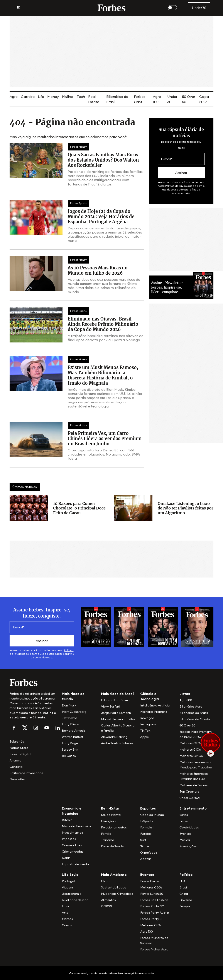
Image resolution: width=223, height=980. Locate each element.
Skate (144, 846)
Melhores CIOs (190, 750)
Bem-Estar (110, 808)
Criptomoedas (73, 851)
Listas (185, 694)
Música (185, 840)
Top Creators (189, 791)
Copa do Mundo (152, 815)
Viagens (68, 887)
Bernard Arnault (73, 731)
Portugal (68, 881)
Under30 (199, 8)
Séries (184, 815)
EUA (182, 881)
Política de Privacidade (180, 186)
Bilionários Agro (191, 706)
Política (186, 875)
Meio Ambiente (114, 875)
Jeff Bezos (70, 718)
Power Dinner (150, 881)
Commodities (72, 845)
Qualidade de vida (75, 900)
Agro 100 (186, 700)
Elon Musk (69, 705)
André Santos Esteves (117, 743)
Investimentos (72, 833)
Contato (16, 767)
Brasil (183, 887)
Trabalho (108, 840)
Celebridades (189, 827)
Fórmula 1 (147, 827)
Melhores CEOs (191, 743)
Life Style (70, 875)
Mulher (68, 97)
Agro (14, 97)
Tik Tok (145, 731)
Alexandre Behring (114, 737)
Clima (105, 881)
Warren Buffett (72, 737)
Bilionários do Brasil (194, 713)
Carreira (28, 97)
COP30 (106, 906)
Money (53, 97)
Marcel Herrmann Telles (118, 719)
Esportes (148, 808)
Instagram (148, 724)
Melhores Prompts (154, 712)
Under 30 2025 (190, 798)
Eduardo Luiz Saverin (116, 700)
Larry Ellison (70, 724)
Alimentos (108, 900)
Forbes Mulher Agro (154, 949)
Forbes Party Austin (155, 913)
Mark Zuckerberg (74, 712)
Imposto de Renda (75, 864)
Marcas (67, 919)
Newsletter (17, 779)
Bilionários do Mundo (195, 719)
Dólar (66, 858)
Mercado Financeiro (76, 826)
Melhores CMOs (191, 756)
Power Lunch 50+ (153, 894)
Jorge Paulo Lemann (116, 713)
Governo (186, 900)
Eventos (185, 834)
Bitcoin (67, 820)
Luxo (65, 906)
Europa (185, 906)
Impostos (69, 839)
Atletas (146, 859)
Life (41, 97)
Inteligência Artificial (155, 705)
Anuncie (15, 760)
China (184, 894)
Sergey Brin (70, 750)
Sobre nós (17, 741)
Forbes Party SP (152, 919)
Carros (67, 925)
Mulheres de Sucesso (194, 785)
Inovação (147, 718)
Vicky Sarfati (111, 706)
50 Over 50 (187, 725)
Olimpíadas (149, 853)
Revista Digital (20, 754)
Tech (81, 97)
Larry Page (70, 743)
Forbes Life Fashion (154, 900)
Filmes (184, 821)
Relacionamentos (114, 827)
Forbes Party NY (152, 906)
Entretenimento (193, 808)
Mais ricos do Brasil (118, 694)
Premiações (188, 846)
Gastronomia (72, 894)
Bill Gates (69, 756)
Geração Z (109, 821)
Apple (144, 737)
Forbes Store (19, 748)
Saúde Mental (111, 815)
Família (106, 834)
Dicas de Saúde (112, 846)
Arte (65, 913)
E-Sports (147, 821)
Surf (143, 840)
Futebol (146, 834)
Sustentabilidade (114, 887)
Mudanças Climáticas (117, 894)
